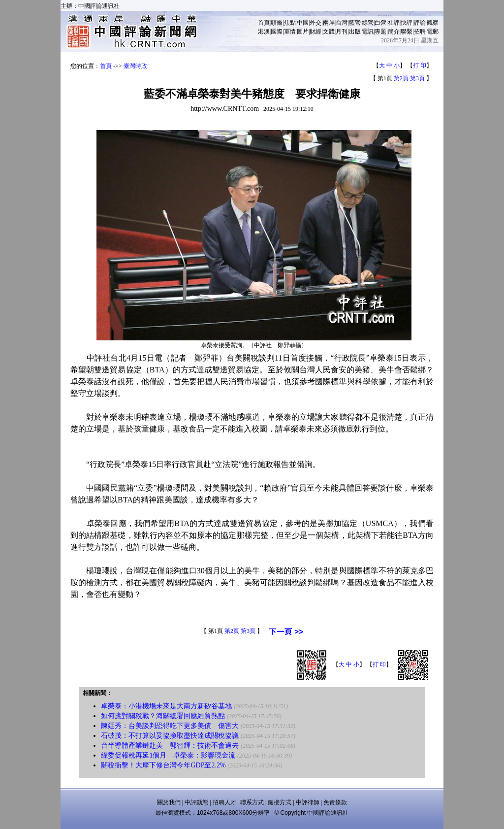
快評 (407, 23)
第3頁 (417, 78)
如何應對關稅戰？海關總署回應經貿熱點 (163, 716)
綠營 (368, 23)
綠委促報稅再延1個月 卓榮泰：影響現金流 (168, 755)
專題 (380, 32)
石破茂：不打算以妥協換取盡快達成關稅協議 (170, 736)
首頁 (264, 23)
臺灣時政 (135, 66)
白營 (380, 23)
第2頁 (401, 78)
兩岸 (329, 23)
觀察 (433, 23)
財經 (315, 32)
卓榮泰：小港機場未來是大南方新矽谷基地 (166, 706)
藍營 (355, 23)
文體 (329, 32)
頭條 (277, 23)
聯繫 (407, 32)
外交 (315, 23)
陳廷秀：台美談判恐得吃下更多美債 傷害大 (170, 726)
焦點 (290, 23)
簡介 (394, 32)
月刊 (342, 32)
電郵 (433, 32)
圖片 (303, 32)
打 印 (420, 66)
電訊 (368, 32)
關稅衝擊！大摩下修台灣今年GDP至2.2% (163, 765)
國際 (277, 32)
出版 (355, 32)
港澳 (264, 32)
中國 (303, 23)
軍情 (290, 32)
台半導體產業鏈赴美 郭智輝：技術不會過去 (170, 746)
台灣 (342, 23)
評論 (420, 23)
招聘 (420, 32)
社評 (394, 23)
